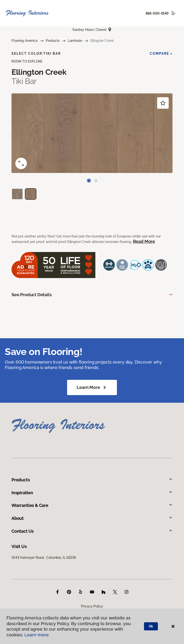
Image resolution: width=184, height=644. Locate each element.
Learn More (92, 387)
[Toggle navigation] (173, 13)
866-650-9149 (157, 13)
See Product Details (32, 295)
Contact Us (92, 531)
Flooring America (25, 41)
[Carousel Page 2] (96, 181)
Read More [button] (144, 241)
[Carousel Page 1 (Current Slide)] (89, 181)
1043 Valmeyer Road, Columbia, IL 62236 (44, 558)
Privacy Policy (92, 606)
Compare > (161, 54)
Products (53, 41)
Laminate (75, 41)
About (92, 518)
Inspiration (92, 493)
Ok (151, 626)
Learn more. (37, 635)
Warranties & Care (92, 505)
